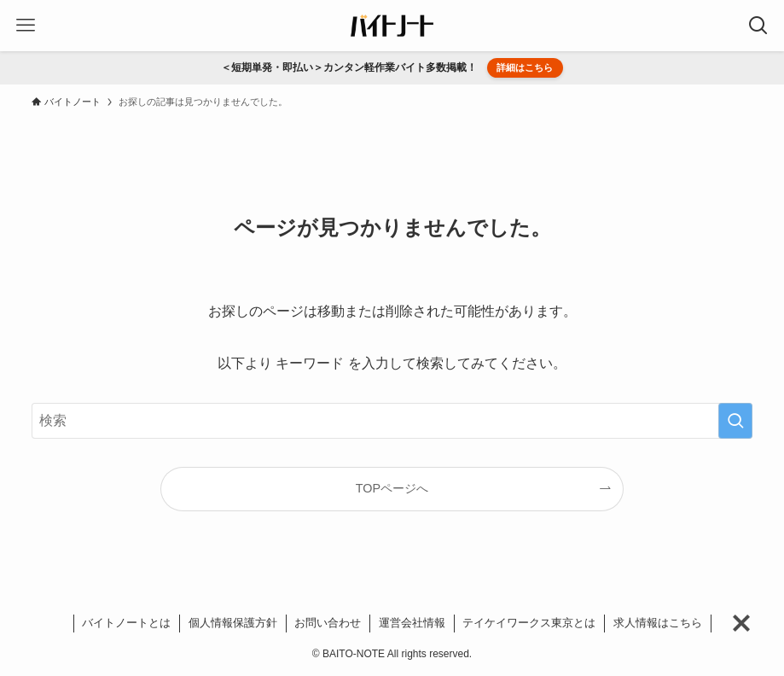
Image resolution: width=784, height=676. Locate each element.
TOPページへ (392, 488)
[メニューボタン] (26, 26)
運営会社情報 (412, 623)
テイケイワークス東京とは (529, 623)
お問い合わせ (328, 623)
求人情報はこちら (658, 623)
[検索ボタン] (758, 26)
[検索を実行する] (735, 421)
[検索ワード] (392, 421)
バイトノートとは (126, 623)
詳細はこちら (525, 67)
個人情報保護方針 (233, 623)
